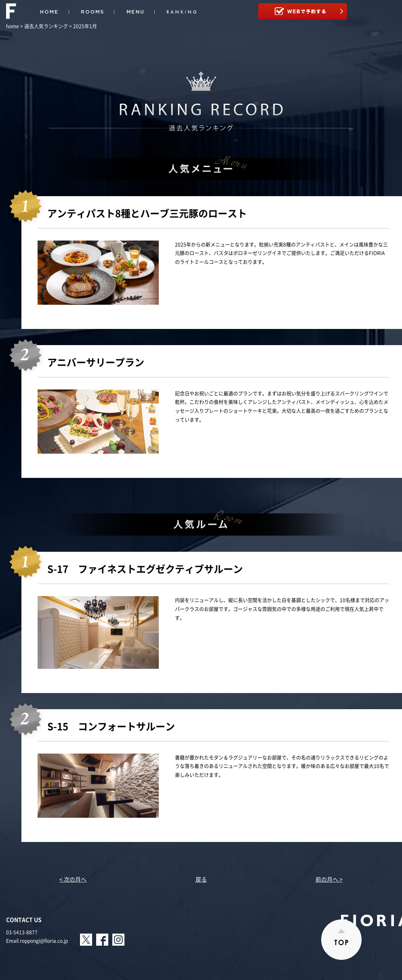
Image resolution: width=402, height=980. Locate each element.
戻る (201, 879)
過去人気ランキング (46, 26)
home (13, 26)
